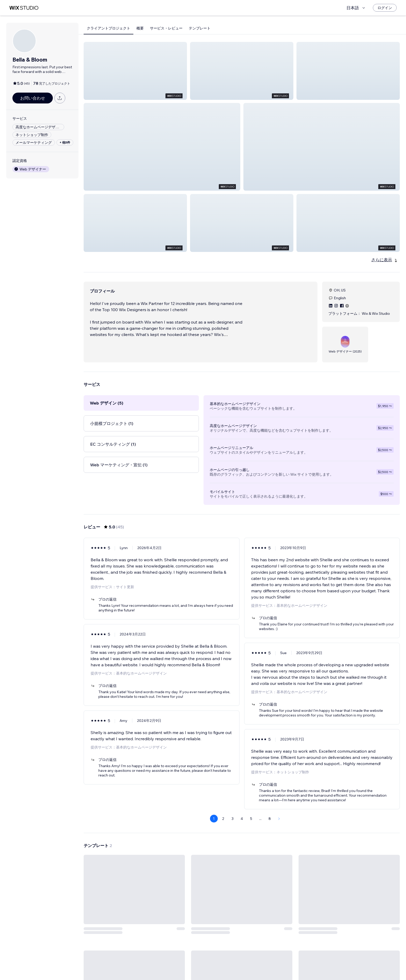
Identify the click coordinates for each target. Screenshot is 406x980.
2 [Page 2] (223, 800)
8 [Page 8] (270, 800)
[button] (135, 71)
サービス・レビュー (166, 28)
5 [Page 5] (251, 800)
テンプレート (200, 28)
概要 (140, 28)
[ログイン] (385, 8)
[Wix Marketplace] (24, 8)
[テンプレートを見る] (134, 903)
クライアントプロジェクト (108, 28)
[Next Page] (279, 800)
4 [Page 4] (242, 800)
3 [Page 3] (233, 800)
